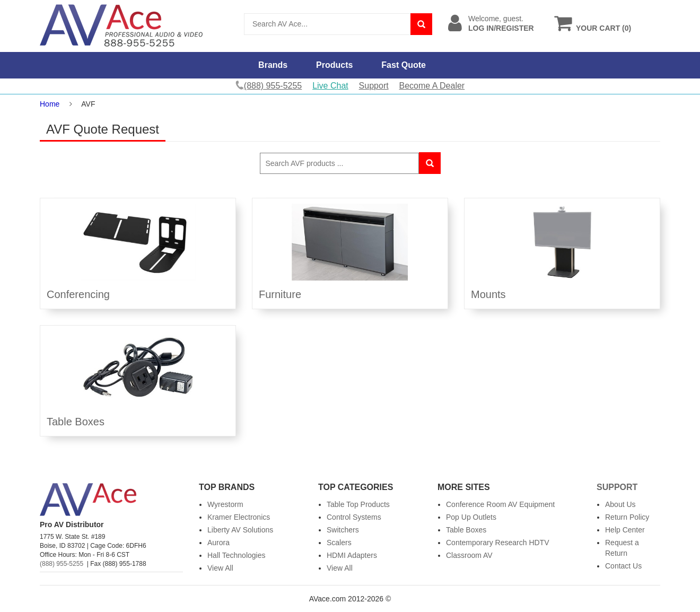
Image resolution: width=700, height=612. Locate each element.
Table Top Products (358, 504)
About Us (620, 504)
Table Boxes (466, 530)
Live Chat (330, 86)
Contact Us (623, 566)
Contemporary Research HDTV (498, 543)
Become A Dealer (432, 86)
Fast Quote (404, 65)
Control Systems (354, 517)
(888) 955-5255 (62, 564)
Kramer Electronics (239, 517)
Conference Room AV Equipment (500, 504)
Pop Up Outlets (471, 517)
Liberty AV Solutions (240, 530)
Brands (273, 65)
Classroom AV (469, 555)
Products (334, 65)
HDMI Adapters (352, 555)
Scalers (339, 543)
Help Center (625, 530)
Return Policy (627, 517)
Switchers (343, 530)
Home (50, 104)
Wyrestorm (225, 504)
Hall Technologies (236, 555)
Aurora (218, 543)
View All (220, 568)
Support (374, 86)
